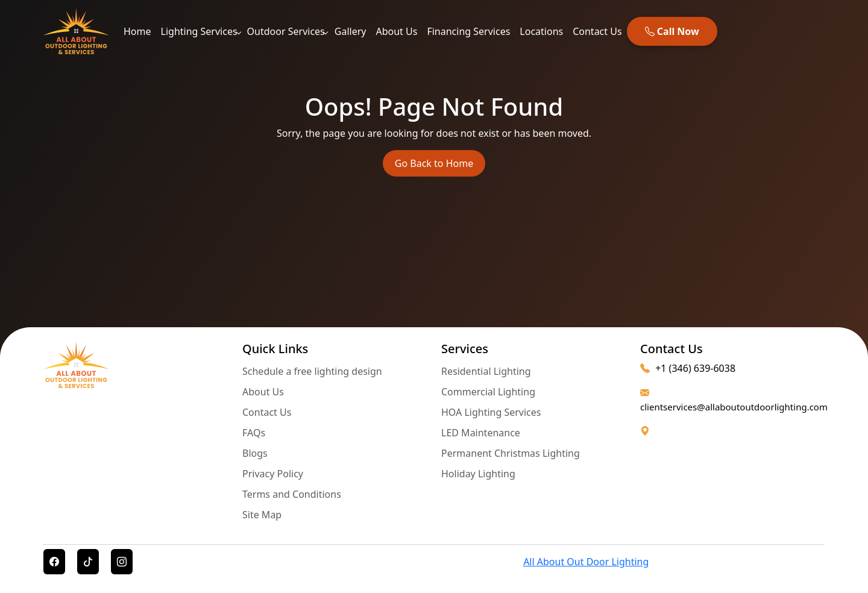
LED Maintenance (481, 433)
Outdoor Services (286, 31)
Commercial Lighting (488, 392)
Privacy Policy (273, 474)
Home (137, 31)
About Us (396, 31)
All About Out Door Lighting (586, 562)
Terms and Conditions (292, 494)
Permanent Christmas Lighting (511, 453)
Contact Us (597, 31)
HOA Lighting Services (491, 412)
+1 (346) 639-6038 (688, 368)
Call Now (672, 31)
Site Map (262, 515)
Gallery (351, 31)
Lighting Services (199, 31)
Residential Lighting (486, 371)
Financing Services (468, 31)
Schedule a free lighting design (312, 371)
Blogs (255, 453)
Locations (541, 31)
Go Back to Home (434, 163)
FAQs (254, 433)
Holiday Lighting (478, 474)
